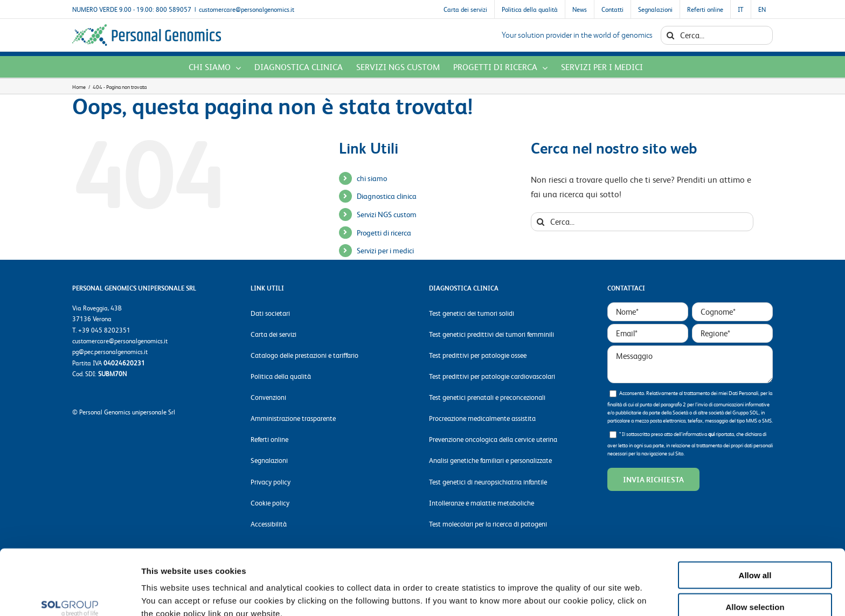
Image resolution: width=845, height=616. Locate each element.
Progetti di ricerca (384, 232)
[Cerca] (670, 35)
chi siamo (372, 178)
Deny (755, 584)
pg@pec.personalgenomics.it (110, 351)
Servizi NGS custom (387, 214)
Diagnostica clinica (387, 196)
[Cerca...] (717, 35)
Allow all (755, 521)
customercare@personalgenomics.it (247, 9)
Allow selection (755, 553)
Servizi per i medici (385, 250)
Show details (560, 595)
